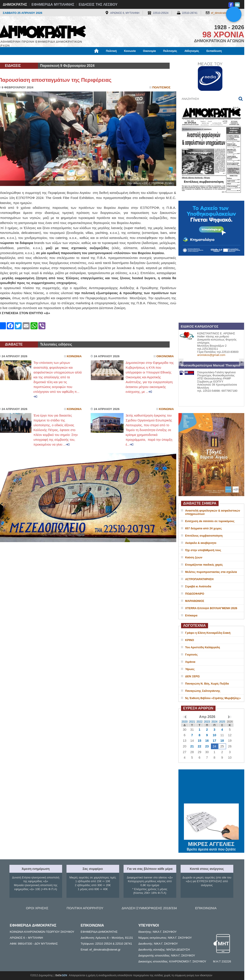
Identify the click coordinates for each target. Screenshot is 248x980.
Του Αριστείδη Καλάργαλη (203, 647)
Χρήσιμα (89, 59)
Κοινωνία (130, 51)
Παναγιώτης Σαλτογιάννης (203, 691)
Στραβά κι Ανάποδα (198, 586)
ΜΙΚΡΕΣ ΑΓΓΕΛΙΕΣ (211, 843)
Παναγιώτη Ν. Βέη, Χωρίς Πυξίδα (207, 684)
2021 (192, 722)
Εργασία (34, 59)
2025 (222, 722)
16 (207, 741)
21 (192, 746)
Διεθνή (106, 59)
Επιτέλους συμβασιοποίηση (204, 536)
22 (199, 746)
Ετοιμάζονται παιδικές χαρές (204, 565)
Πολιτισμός (170, 51)
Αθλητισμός (192, 51)
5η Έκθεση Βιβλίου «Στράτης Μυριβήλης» (213, 698)
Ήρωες (190, 669)
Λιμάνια (190, 662)
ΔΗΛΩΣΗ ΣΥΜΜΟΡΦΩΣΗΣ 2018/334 (149, 908)
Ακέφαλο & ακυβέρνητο (201, 543)
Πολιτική (111, 51)
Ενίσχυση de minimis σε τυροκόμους (210, 521)
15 (199, 741)
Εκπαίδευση (214, 51)
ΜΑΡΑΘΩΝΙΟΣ (195, 601)
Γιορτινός (191, 655)
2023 (207, 722)
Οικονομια (165, 356)
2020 (185, 722)
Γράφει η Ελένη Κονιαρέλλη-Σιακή (208, 633)
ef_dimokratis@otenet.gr (226, 13)
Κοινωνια (74, 356)
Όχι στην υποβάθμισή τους (203, 550)
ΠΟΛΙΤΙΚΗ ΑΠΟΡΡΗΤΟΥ (85, 908)
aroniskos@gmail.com (211, 355)
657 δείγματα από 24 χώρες (204, 528)
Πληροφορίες (126, 59)
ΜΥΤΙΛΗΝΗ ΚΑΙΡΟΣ (211, 787)
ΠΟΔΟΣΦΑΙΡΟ (195, 594)
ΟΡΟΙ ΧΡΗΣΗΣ (37, 908)
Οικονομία (149, 51)
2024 (215, 722)
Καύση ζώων (194, 557)
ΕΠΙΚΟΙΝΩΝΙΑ (206, 908)
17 (214, 741)
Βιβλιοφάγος (54, 59)
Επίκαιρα (191, 615)
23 (207, 746)
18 (222, 741)
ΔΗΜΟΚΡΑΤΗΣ (15, 5)
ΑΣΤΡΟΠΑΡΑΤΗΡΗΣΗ (199, 579)
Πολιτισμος (161, 87)
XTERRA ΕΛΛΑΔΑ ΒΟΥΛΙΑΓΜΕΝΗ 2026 (211, 608)
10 (214, 735)
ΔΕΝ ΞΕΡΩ (192, 676)
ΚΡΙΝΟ (190, 640)
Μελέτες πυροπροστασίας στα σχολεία (211, 572)
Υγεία (73, 59)
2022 (200, 722)
